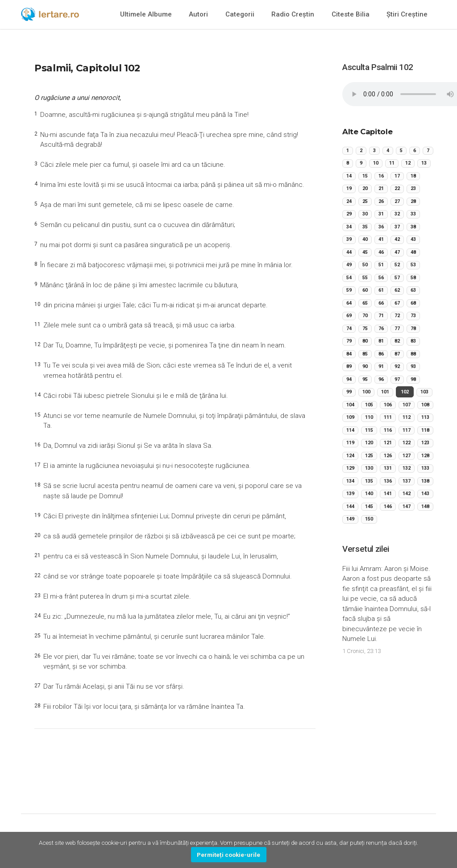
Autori (198, 14)
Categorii (240, 14)
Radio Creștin (293, 14)
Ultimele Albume (146, 14)
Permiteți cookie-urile (228, 855)
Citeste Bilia (351, 14)
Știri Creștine (407, 14)
